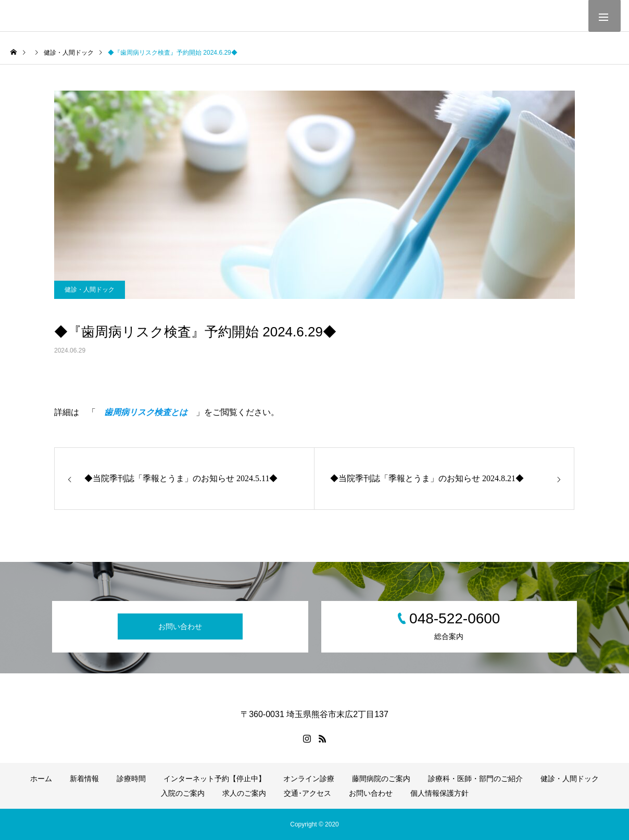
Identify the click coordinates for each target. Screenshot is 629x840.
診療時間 (131, 779)
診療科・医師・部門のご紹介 (475, 779)
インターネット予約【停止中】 (215, 779)
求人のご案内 (244, 793)
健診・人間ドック (90, 290)
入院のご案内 (183, 793)
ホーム (41, 779)
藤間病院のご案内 (381, 779)
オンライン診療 (309, 779)
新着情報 (84, 779)
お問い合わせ (180, 626)
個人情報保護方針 (439, 793)
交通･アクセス (307, 793)
